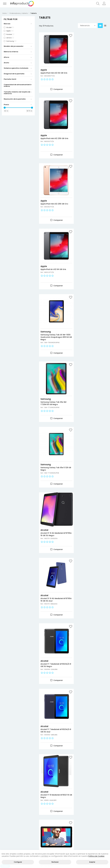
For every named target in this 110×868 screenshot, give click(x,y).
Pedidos (79, 830)
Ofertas (6, 824)
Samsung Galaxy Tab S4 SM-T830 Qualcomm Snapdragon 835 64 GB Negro (54, 198)
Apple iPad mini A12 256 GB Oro (54, 133)
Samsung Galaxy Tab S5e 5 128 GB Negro (54, 261)
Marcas (6, 830)
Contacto (51, 849)
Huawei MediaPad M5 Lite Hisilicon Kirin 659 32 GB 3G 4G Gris (91, 450)
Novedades (7, 821)
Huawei (44, 445)
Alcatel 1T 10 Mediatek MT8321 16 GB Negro (92, 386)
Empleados (80, 833)
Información (81, 824)
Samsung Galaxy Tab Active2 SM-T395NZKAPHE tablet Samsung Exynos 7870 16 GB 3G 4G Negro (54, 516)
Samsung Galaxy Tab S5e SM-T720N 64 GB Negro (91, 197)
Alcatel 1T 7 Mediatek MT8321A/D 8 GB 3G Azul (51, 386)
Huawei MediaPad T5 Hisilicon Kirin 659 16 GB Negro (54, 449)
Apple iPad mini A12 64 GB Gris (54, 70)
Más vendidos (8, 827)
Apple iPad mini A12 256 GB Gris (91, 70)
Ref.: (42, 73)
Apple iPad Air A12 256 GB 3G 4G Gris (55, 768)
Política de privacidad (101, 824)
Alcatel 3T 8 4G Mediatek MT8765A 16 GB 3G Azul (52, 324)
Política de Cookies (96, 856)
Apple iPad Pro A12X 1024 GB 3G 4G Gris (91, 706)
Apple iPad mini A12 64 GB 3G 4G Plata (53, 643)
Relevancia (88, 26)
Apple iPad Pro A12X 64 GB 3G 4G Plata (90, 514)
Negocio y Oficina (28, 827)
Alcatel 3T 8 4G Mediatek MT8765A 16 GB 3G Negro (88, 261)
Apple (44, 67)
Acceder (79, 821)
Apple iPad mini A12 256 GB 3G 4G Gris (54, 706)
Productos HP (26, 821)
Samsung (46, 192)
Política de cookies (101, 827)
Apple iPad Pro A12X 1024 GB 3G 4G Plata (55, 581)
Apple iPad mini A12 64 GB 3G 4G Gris (90, 581)
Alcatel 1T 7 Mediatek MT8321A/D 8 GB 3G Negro (89, 324)
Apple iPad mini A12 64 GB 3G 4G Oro (90, 643)
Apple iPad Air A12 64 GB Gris (90, 133)
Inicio (40, 849)
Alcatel (81, 257)
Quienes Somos (66, 849)
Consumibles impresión (28, 824)
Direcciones (81, 827)
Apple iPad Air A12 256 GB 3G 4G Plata (92, 768)
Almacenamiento (28, 830)
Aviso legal (99, 821)
